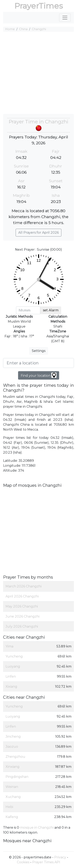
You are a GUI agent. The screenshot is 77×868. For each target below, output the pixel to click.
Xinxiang (13, 767)
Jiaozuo (12, 747)
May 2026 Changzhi (22, 606)
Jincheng (13, 737)
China (23, 29)
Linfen (11, 676)
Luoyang (13, 666)
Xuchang (13, 797)
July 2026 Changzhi (22, 626)
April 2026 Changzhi (22, 596)
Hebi (9, 807)
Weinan (12, 787)
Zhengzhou (15, 757)
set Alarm (51, 310)
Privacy (60, 857)
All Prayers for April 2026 (38, 233)
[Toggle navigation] (65, 18)
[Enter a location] (38, 363)
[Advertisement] (38, 73)
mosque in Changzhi (37, 828)
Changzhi (39, 29)
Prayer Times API (46, 862)
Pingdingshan (17, 777)
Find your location (39, 375)
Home (10, 29)
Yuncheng (14, 656)
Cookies (23, 862)
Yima (9, 646)
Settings (39, 351)
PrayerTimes (39, 6)
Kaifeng (12, 817)
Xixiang (11, 687)
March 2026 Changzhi (24, 586)
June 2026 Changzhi (22, 616)
